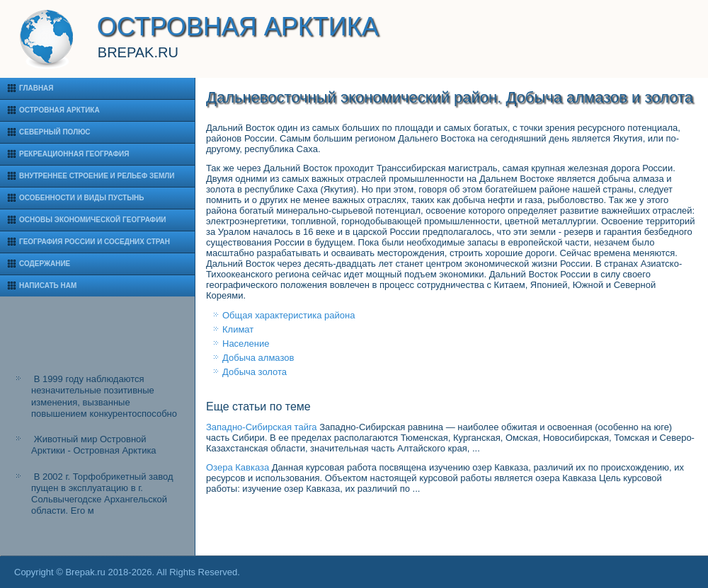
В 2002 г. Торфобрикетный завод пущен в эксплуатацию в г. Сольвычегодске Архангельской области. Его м (102, 494)
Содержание (45, 264)
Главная (36, 88)
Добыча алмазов (258, 358)
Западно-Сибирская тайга (262, 427)
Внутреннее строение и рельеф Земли (97, 176)
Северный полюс (55, 132)
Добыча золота (255, 372)
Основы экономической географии (93, 220)
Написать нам (48, 286)
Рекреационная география (74, 154)
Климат (238, 329)
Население (246, 344)
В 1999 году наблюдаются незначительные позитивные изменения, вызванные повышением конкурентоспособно (104, 396)
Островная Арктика (59, 110)
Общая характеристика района (289, 315)
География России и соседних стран (95, 242)
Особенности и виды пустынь (81, 198)
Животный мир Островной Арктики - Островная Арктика (94, 445)
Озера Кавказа (238, 467)
